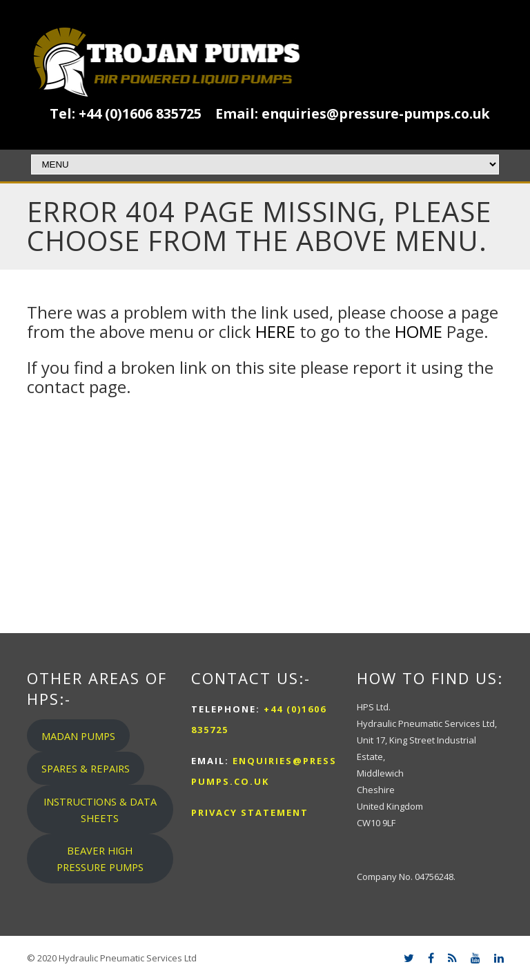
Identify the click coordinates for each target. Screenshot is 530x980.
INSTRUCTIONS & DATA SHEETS (100, 810)
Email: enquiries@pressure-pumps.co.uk (353, 113)
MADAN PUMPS (78, 736)
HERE (275, 331)
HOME (419, 331)
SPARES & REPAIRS (86, 768)
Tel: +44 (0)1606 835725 (126, 113)
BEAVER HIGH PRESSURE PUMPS (100, 859)
